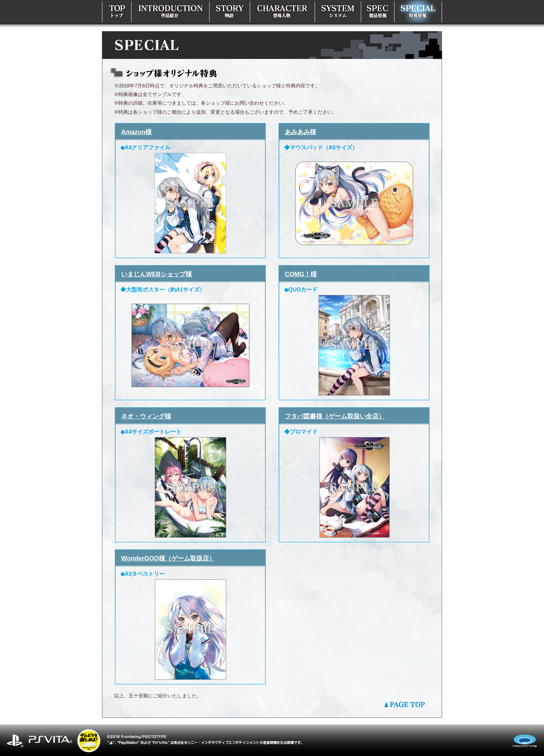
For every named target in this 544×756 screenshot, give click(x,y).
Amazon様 (136, 132)
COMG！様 (301, 274)
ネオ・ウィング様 (146, 416)
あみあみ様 (300, 132)
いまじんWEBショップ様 (156, 274)
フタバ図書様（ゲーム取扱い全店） (335, 416)
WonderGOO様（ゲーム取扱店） (168, 558)
